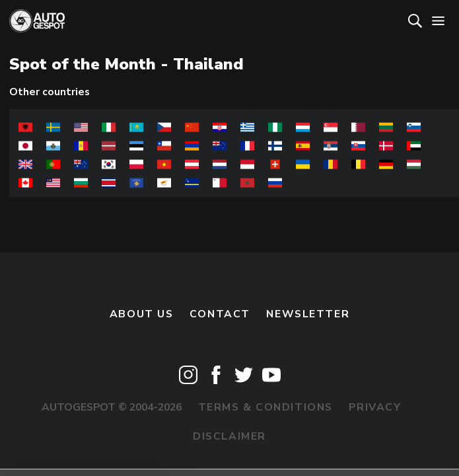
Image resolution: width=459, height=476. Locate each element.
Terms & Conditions (265, 407)
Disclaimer (229, 436)
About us (142, 314)
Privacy (375, 407)
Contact (220, 314)
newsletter (308, 314)
